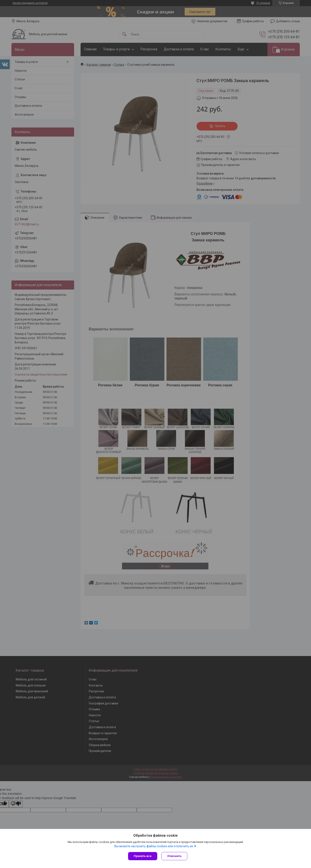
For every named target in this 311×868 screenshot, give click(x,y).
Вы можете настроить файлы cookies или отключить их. (154, 846)
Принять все (143, 856)
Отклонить (174, 856)
